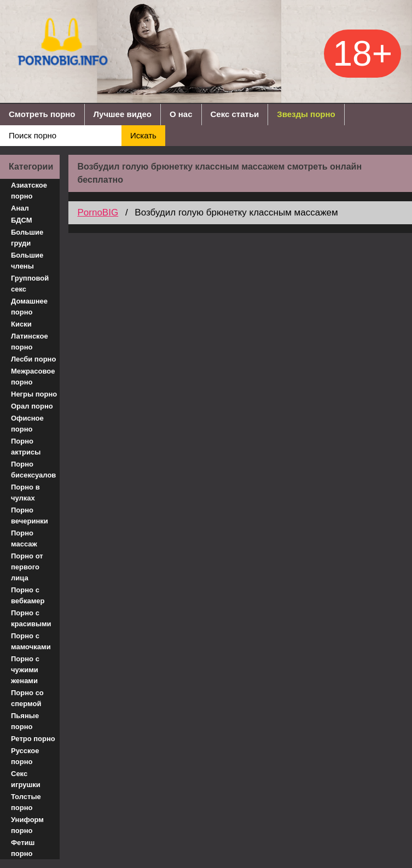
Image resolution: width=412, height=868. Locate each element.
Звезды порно (306, 114)
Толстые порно (26, 802)
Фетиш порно (23, 848)
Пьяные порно (25, 721)
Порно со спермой (27, 698)
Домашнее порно (29, 307)
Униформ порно (27, 825)
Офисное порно (27, 424)
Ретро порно (33, 739)
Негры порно (34, 394)
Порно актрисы (26, 447)
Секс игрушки (26, 779)
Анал (20, 208)
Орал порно (32, 406)
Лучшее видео (123, 114)
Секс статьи (235, 114)
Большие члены (27, 261)
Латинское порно (30, 342)
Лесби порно (33, 359)
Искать (143, 135)
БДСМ (22, 220)
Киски (21, 324)
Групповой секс (30, 284)
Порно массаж (24, 538)
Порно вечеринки (30, 515)
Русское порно (25, 756)
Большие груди (27, 238)
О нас (181, 114)
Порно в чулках (25, 493)
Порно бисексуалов (33, 470)
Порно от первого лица (27, 567)
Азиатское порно (29, 191)
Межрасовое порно (33, 377)
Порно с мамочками (31, 641)
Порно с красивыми (31, 618)
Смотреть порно (42, 114)
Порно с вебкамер (28, 595)
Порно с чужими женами (25, 670)
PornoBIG (98, 212)
